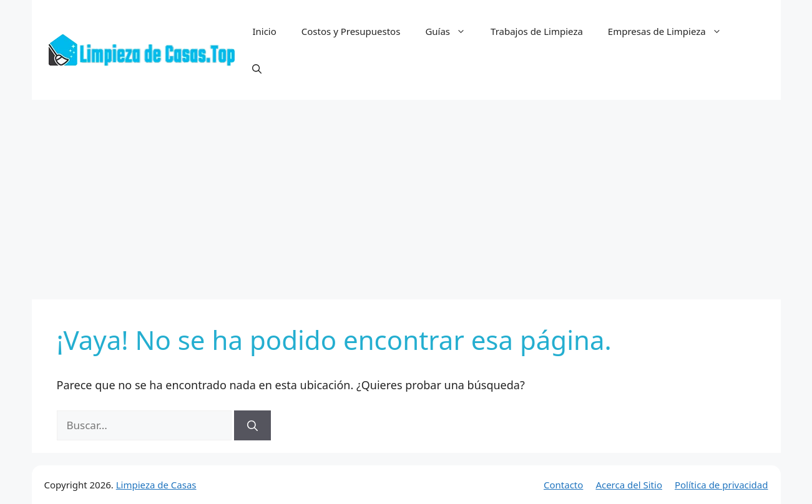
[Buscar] (252, 425)
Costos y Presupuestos (351, 31)
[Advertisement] (406, 193)
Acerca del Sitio (629, 485)
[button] (257, 69)
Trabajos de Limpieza (537, 31)
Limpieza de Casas (156, 485)
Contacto (563, 485)
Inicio (264, 31)
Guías (452, 31)
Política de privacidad (722, 485)
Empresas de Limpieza (671, 31)
